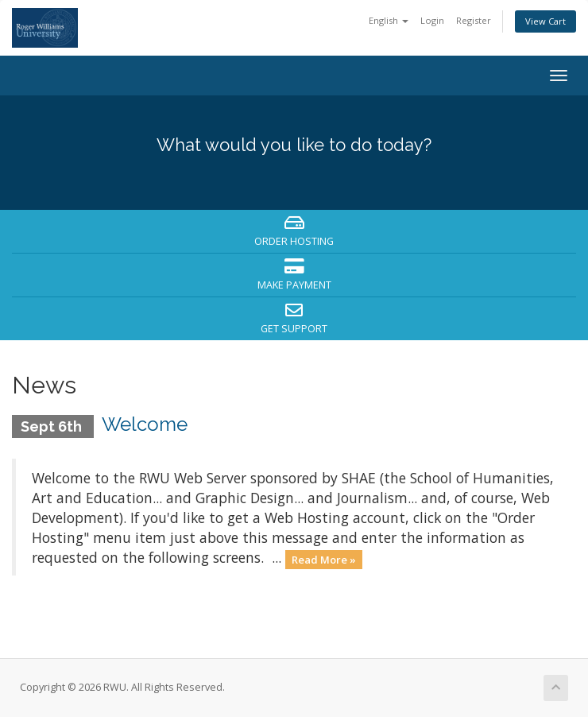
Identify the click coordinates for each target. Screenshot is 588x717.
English (389, 20)
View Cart (545, 21)
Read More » (324, 559)
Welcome (145, 424)
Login (432, 20)
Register (474, 20)
